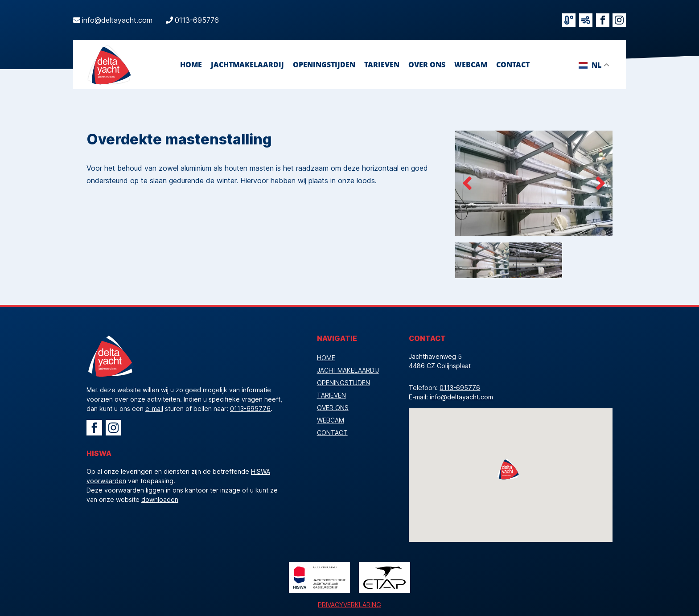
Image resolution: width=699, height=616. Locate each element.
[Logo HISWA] (319, 578)
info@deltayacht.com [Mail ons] (117, 20)
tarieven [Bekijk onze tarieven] (382, 64)
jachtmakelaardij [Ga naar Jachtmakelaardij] (247, 64)
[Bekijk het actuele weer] (569, 20)
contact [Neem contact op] (513, 64)
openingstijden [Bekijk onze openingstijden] (324, 64)
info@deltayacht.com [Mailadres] (461, 397)
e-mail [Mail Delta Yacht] (154, 409)
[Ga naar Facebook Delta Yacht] (94, 428)
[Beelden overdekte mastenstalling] (534, 183)
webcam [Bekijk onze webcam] (471, 64)
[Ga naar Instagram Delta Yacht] (113, 428)
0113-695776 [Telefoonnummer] (460, 388)
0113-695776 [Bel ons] (197, 20)
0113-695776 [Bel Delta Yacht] (250, 409)
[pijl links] (467, 183)
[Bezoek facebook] (603, 20)
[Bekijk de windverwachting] (586, 20)
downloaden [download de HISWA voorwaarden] (160, 499)
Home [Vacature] (191, 64)
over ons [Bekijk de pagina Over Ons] (427, 64)
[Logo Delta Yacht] (109, 65)
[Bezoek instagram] (619, 20)
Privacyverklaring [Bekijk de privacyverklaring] (349, 605)
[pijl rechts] (600, 183)
